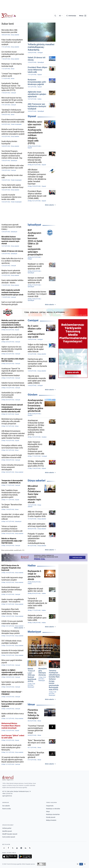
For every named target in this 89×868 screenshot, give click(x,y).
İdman (31, 704)
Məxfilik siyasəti (7, 831)
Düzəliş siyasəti (51, 817)
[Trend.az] (9, 16)
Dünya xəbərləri (37, 481)
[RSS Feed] (30, 848)
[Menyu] (83, 16)
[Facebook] (8, 848)
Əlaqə (48, 811)
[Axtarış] (55, 16)
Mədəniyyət (34, 632)
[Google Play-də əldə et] (25, 856)
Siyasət (32, 116)
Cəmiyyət (33, 320)
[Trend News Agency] (8, 778)
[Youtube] (17, 848)
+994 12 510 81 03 (7, 794)
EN (78, 864)
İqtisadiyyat (34, 225)
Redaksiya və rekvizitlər (53, 809)
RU (85, 864)
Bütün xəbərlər (49, 205)
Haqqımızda (50, 806)
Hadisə (32, 566)
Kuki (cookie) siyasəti (9, 837)
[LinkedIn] (25, 848)
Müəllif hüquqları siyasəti (10, 834)
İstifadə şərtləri (7, 828)
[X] (13, 848)
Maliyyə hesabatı (51, 820)
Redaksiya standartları (53, 814)
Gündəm (33, 395)
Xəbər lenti (8, 24)
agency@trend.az (7, 796)
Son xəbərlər (6, 806)
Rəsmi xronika (7, 809)
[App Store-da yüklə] (10, 856)
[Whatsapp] (4, 848)
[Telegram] (21, 848)
